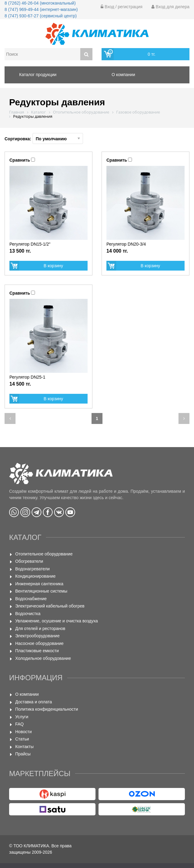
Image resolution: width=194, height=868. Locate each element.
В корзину (54, 266)
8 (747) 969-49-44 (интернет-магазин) (41, 9)
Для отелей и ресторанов (40, 628)
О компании (27, 694)
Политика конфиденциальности (47, 709)
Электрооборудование (37, 636)
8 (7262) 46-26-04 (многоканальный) (40, 3)
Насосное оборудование (39, 643)
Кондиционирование (35, 576)
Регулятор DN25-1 (27, 377)
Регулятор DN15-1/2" (30, 244)
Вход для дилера (170, 7)
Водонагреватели (32, 569)
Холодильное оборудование (43, 658)
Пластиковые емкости (37, 651)
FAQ (19, 724)
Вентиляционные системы (41, 591)
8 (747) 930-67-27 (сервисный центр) (41, 16)
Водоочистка (28, 614)
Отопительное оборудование (44, 554)
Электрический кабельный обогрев (50, 606)
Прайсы (23, 754)
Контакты (24, 747)
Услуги (22, 717)
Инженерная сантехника (39, 584)
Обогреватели (29, 561)
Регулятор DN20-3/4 (126, 244)
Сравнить (20, 160)
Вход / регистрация (121, 7)
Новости (23, 732)
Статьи (22, 739)
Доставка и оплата (34, 702)
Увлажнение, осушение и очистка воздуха (57, 621)
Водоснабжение (31, 599)
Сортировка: (44, 138)
